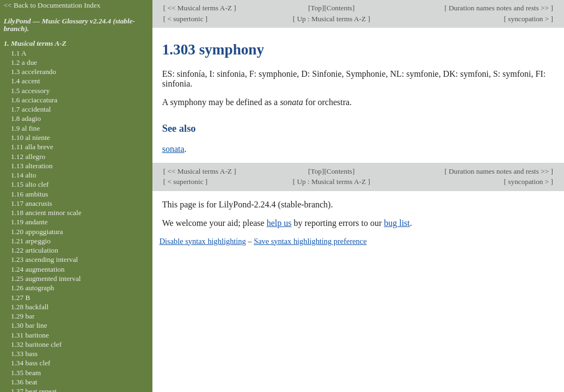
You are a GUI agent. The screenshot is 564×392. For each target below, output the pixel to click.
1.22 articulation (35, 250)
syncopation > (529, 19)
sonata (173, 149)
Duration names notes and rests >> (499, 8)
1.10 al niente (30, 137)
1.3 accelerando (33, 72)
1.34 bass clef (31, 363)
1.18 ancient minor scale (46, 213)
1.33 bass (24, 354)
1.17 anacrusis (32, 203)
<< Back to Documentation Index (52, 5)
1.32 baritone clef (36, 344)
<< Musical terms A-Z (200, 8)
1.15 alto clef (30, 184)
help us (279, 223)
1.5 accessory (30, 91)
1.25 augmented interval (46, 278)
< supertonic (185, 19)
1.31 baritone (30, 335)
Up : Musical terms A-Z (331, 19)
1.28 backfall (30, 307)
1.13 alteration (32, 166)
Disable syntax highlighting (203, 241)
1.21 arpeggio (31, 241)
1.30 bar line (29, 325)
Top (316, 8)
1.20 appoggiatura (37, 232)
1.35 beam (26, 373)
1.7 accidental (31, 109)
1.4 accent (26, 81)
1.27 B (20, 298)
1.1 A (19, 53)
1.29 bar (23, 316)
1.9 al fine (25, 128)
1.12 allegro (28, 157)
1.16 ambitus (30, 194)
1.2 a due (24, 62)
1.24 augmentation (38, 269)
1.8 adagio (26, 118)
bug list (397, 223)
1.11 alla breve (32, 147)
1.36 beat (24, 382)
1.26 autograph (33, 288)
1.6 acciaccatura (34, 100)
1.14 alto (23, 175)
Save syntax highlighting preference (310, 241)
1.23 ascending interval (44, 259)
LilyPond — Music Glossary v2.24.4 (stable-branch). (69, 25)
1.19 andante (29, 222)
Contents (339, 8)
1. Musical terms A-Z (35, 43)
